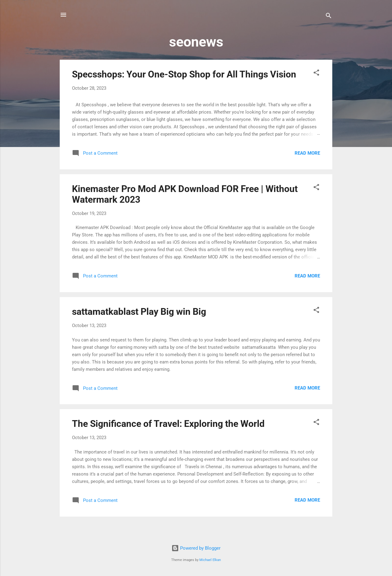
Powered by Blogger (196, 548)
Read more (307, 153)
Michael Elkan (210, 560)
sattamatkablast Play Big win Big (139, 312)
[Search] (329, 17)
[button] (316, 74)
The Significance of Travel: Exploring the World (168, 424)
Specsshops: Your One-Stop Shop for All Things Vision (184, 74)
